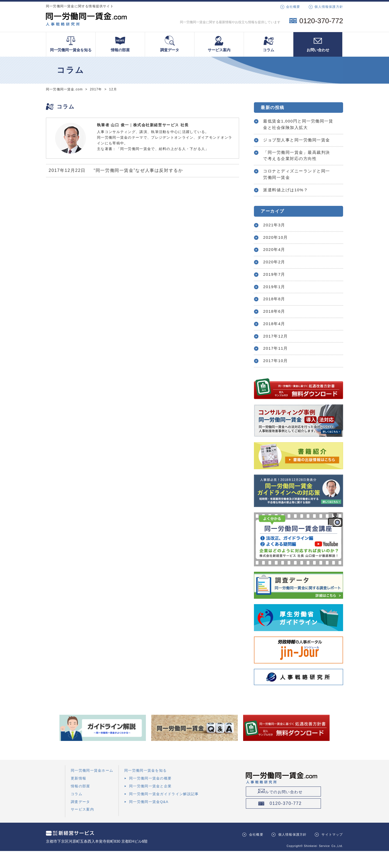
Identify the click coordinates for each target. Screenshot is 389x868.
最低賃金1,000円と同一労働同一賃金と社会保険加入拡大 (296, 125)
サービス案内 (219, 44)
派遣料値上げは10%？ (288, 201)
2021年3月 (276, 236)
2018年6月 (276, 326)
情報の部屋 (120, 44)
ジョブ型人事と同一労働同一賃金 (297, 145)
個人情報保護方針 (329, 7)
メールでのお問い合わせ (291, 808)
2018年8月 (276, 313)
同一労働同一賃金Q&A (149, 818)
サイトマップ (332, 852)
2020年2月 (276, 275)
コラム (269, 44)
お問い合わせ (318, 44)
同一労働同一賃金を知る (71, 44)
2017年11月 (277, 365)
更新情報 (78, 795)
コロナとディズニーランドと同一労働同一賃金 (297, 184)
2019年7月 (276, 288)
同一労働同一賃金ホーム (92, 787)
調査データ (170, 44)
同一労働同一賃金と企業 (150, 803)
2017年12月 (277, 352)
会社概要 (293, 7)
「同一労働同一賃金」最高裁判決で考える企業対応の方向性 (297, 165)
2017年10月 (277, 378)
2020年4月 (276, 262)
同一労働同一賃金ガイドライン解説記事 (164, 811)
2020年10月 (277, 249)
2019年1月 (276, 300)
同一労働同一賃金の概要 (150, 795)
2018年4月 (276, 339)
